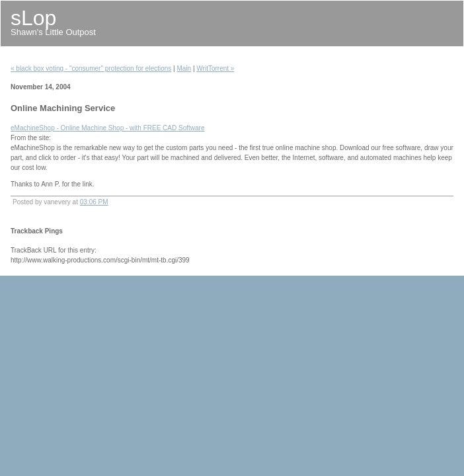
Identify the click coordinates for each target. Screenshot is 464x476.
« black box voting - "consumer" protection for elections (91, 68)
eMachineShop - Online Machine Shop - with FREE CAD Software (107, 128)
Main (184, 68)
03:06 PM (94, 202)
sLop (33, 18)
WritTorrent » (215, 68)
